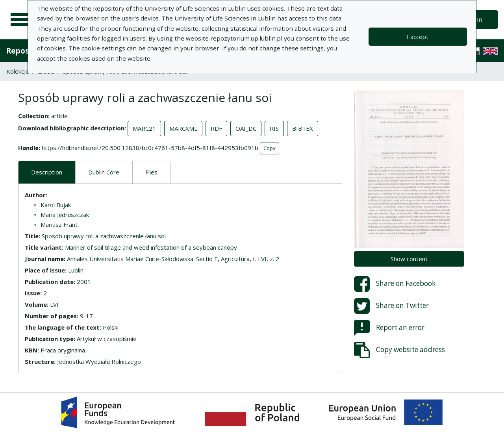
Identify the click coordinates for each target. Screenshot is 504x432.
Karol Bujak (56, 205)
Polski (111, 327)
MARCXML (183, 128)
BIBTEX (303, 128)
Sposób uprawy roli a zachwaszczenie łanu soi (104, 236)
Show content (409, 259)
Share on (395, 284)
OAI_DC (246, 128)
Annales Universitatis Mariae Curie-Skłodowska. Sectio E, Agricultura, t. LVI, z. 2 (173, 259)
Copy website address (399, 350)
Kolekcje (18, 71)
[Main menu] (20, 20)
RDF (216, 128)
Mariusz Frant (59, 224)
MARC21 (144, 128)
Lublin (76, 270)
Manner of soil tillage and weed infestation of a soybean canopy (151, 247)
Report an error (389, 328)
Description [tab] (47, 172)
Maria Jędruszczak (65, 215)
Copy (270, 148)
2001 (84, 282)
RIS (274, 128)
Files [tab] (151, 172)
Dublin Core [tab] (104, 172)
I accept (418, 37)
